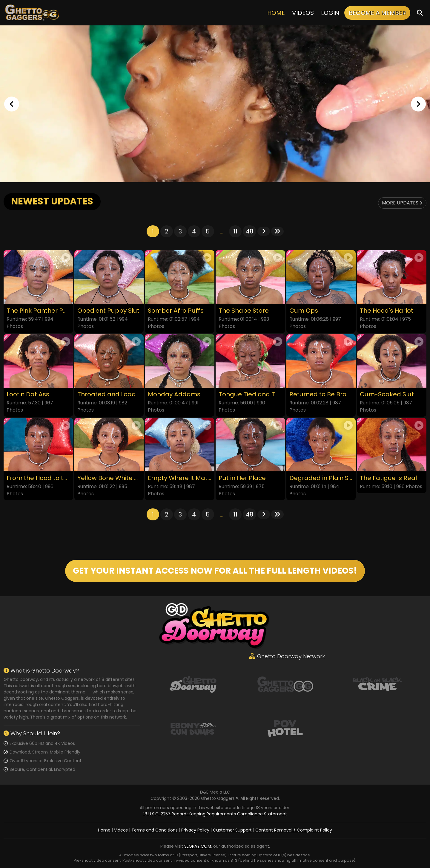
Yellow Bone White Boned (109, 478)
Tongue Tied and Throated (250, 394)
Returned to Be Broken (321, 394)
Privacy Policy (195, 830)
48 (249, 231)
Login (330, 13)
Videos (303, 13)
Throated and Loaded (109, 394)
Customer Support (232, 830)
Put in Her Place (242, 478)
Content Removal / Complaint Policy (294, 830)
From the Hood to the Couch (38, 478)
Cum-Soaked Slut (387, 394)
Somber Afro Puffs (176, 311)
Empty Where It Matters (180, 478)
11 (235, 231)
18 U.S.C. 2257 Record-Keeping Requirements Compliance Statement (215, 814)
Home (276, 13)
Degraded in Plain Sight (321, 478)
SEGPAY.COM (198, 846)
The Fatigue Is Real (388, 478)
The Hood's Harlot (387, 311)
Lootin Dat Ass (28, 394)
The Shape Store (244, 311)
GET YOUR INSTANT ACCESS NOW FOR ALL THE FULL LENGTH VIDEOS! (215, 571)
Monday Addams (174, 394)
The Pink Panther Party (38, 311)
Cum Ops (304, 311)
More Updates (402, 203)
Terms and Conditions (155, 830)
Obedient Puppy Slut (108, 311)
